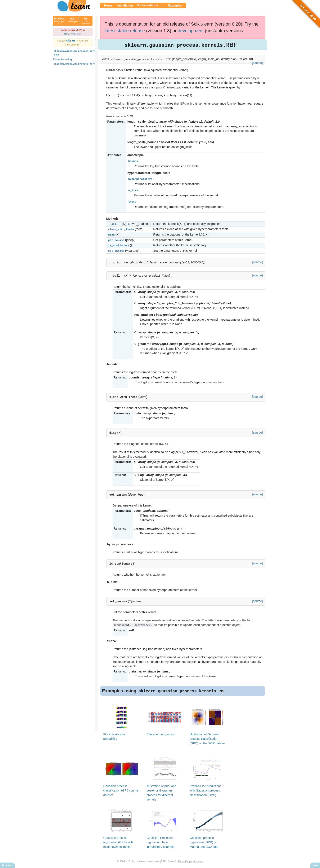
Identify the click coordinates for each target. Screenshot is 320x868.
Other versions (73, 34)
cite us (71, 40)
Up (86, 21)
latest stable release (125, 31)
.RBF (77, 53)
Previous (60, 21)
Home (108, 5)
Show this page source (190, 861)
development (191, 31)
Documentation (147, 5)
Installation (125, 5)
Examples (175, 5)
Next (73, 21)
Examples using (80, 62)
